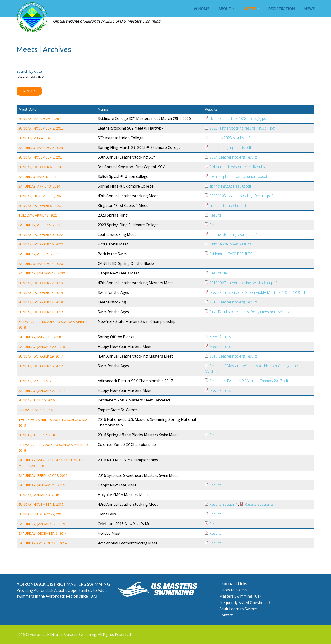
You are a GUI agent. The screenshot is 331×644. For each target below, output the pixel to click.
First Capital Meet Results (230, 244)
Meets (251, 9)
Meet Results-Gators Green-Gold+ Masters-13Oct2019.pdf (258, 292)
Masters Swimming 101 (241, 596)
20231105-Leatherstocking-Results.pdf (241, 196)
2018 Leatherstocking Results (234, 302)
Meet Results (220, 337)
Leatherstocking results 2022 (233, 234)
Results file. (218, 273)
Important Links (233, 584)
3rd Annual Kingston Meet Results (237, 167)
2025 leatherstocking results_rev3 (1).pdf (242, 128)
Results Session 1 (224, 504)
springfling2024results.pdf (230, 186)
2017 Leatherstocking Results (234, 356)
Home (201, 9)
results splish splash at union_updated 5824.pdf (248, 176)
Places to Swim (233, 590)
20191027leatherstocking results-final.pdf (243, 283)
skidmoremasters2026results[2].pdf (238, 118)
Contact (226, 615)
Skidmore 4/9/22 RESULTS (231, 254)
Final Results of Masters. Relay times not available (250, 312)
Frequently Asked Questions (245, 603)
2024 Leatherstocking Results (234, 157)
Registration (282, 9)
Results (215, 215)
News (309, 9)
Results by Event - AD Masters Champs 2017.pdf (249, 381)
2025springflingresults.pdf (230, 147)
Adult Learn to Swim (238, 609)
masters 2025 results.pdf (230, 138)
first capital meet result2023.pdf (235, 205)
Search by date (29, 71)
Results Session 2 (259, 504)
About (226, 9)
